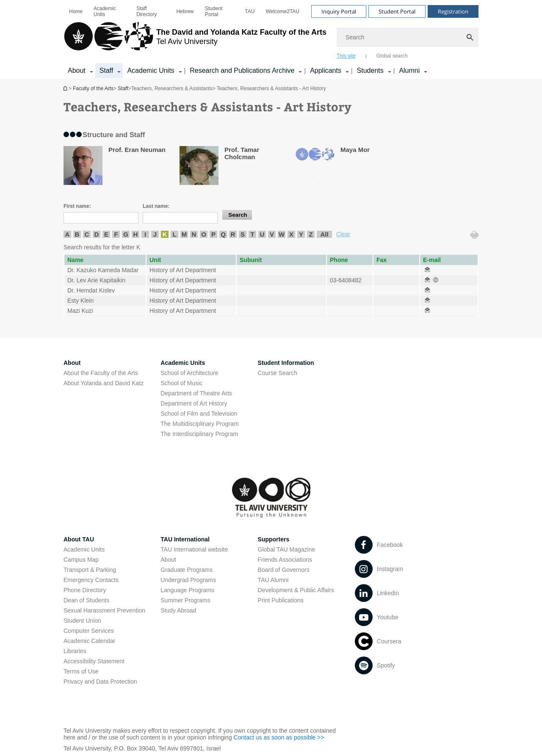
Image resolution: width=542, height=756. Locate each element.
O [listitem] (204, 234)
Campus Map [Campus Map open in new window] (81, 560)
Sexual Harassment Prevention (104, 610)
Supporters (274, 539)
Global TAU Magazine (287, 549)
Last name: (156, 206)
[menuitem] (76, 11)
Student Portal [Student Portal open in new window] (214, 11)
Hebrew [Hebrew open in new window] (185, 11)
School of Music (181, 383)
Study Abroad (178, 610)
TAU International (185, 539)
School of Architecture (189, 373)
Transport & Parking (90, 570)
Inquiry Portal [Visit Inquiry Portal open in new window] (339, 11)
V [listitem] (272, 234)
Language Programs (187, 590)
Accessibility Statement (94, 661)
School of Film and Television (199, 414)
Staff (123, 88)
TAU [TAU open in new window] (250, 11)
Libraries (75, 651)
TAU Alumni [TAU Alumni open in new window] (273, 580)
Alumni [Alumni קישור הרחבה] (409, 70)
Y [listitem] (301, 234)
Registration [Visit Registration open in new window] (453, 11)
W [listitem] (282, 234)
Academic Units (105, 11)
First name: (77, 206)
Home (76, 11)
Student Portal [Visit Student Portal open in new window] (397, 11)
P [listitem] (213, 234)
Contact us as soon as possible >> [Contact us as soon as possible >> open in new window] (279, 737)
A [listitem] (68, 234)
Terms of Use (81, 671)
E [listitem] (106, 234)
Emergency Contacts (91, 580)
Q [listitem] (223, 234)
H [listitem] (136, 234)
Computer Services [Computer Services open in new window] (89, 631)
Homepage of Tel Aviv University (66, 88)
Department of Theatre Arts (196, 393)
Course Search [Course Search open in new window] (278, 373)
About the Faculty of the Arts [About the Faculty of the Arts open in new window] (101, 373)
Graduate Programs (187, 570)
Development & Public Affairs (296, 590)
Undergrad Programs (188, 580)
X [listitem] (291, 234)
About (168, 560)
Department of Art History (194, 403)
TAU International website (194, 549)
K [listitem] (165, 234)
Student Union (82, 621)
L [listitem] (174, 234)
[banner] (271, 39)
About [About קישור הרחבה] (77, 70)
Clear (343, 234)
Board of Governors (284, 570)
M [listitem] (184, 234)
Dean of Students (86, 600)
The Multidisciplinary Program (199, 424)
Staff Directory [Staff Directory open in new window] (147, 11)
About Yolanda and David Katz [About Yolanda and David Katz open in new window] (104, 383)
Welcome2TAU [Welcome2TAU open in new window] (282, 11)
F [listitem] (116, 234)
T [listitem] (252, 234)
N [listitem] (194, 234)
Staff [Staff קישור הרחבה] (106, 70)
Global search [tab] (392, 56)
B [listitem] (77, 234)
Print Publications (281, 600)
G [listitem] (126, 234)
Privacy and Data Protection (100, 682)
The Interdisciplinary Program (199, 434)
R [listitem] (233, 234)
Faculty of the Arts (93, 88)
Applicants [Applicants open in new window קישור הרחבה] (326, 70)
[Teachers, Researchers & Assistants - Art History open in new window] (427, 270)
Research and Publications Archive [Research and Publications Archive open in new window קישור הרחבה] (242, 70)
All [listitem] (324, 234)
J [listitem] (155, 234)
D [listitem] (97, 234)
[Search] (408, 37)
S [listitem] (243, 234)
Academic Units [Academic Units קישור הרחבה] (151, 70)
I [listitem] (145, 234)
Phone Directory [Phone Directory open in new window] (85, 590)
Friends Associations (285, 560)
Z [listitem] (311, 234)
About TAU (79, 539)
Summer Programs (185, 600)
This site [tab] (346, 56)
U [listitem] (262, 234)
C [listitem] (87, 234)
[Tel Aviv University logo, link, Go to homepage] (195, 40)
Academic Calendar (89, 641)
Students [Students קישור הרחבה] (370, 70)
